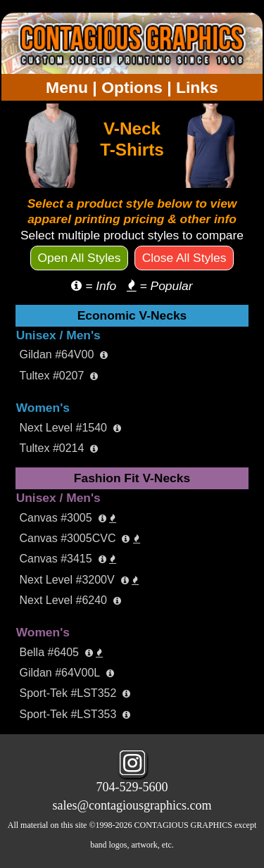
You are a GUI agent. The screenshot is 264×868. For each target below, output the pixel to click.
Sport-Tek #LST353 (75, 714)
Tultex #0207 (58, 376)
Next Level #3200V (79, 580)
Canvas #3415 (68, 559)
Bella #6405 (61, 652)
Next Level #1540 (70, 428)
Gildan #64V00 (63, 354)
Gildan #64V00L (66, 673)
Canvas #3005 (68, 518)
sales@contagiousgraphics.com (132, 805)
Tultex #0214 (58, 448)
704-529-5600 (132, 787)
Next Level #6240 (70, 600)
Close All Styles (184, 258)
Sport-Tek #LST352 (75, 693)
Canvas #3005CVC (79, 538)
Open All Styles (80, 258)
